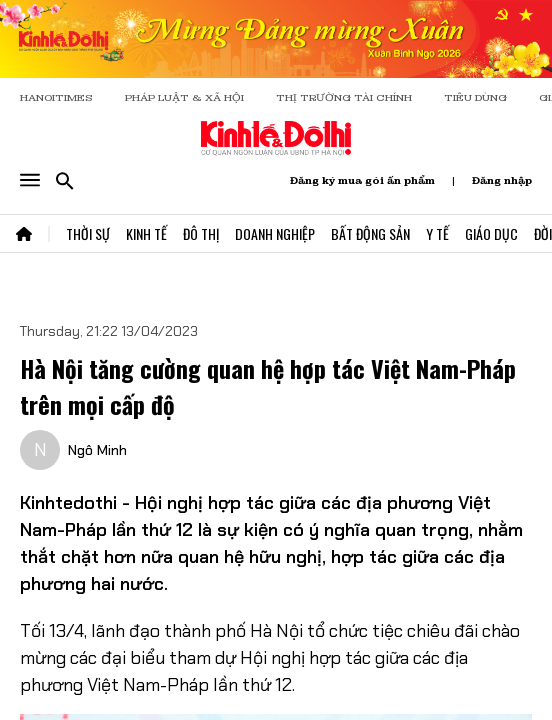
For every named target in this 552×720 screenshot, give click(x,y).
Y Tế (437, 233)
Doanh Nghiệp (275, 233)
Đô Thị (201, 233)
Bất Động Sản (370, 233)
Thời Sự (88, 233)
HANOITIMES (56, 97)
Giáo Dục (491, 233)
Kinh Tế (146, 233)
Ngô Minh (97, 450)
